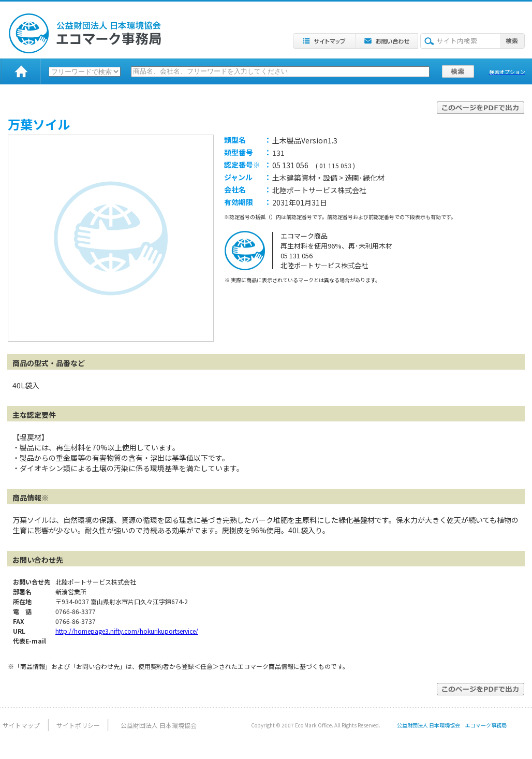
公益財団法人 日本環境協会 (159, 725)
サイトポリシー (78, 725)
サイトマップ (21, 725)
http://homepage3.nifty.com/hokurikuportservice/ (127, 631)
